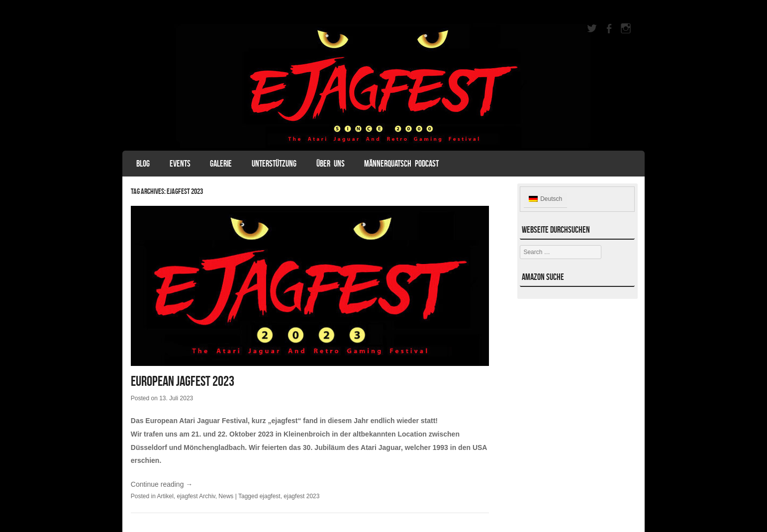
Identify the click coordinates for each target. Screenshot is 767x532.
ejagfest (270, 496)
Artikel (165, 496)
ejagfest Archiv (196, 496)
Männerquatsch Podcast (401, 164)
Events (180, 164)
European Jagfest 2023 (183, 381)
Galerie (221, 164)
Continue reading (162, 484)
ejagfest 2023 (301, 496)
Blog (143, 164)
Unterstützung (274, 164)
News (226, 496)
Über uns (331, 164)
